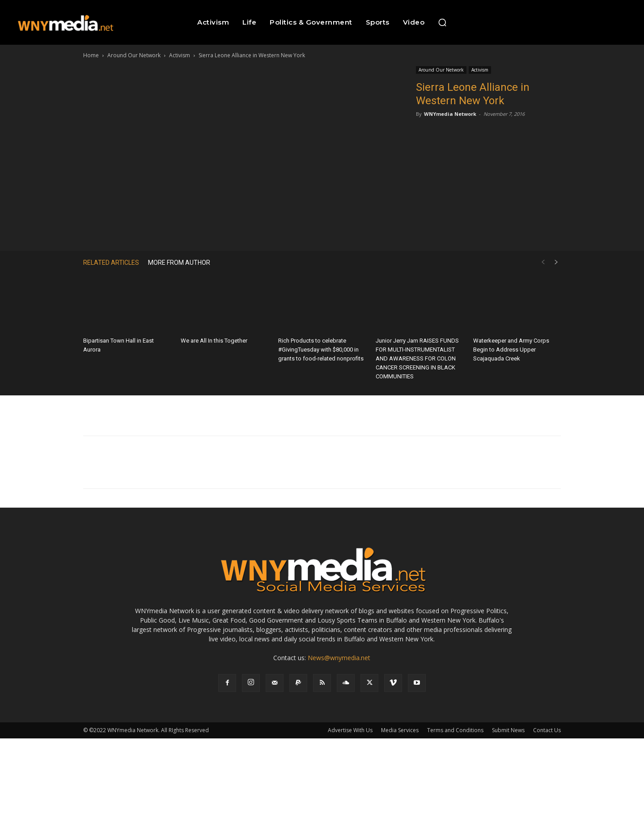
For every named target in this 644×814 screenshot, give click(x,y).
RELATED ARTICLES (111, 263)
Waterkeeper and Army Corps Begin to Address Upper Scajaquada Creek (511, 350)
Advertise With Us (350, 730)
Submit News (508, 730)
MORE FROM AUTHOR (179, 263)
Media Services (400, 730)
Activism (180, 55)
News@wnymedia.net (339, 658)
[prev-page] (543, 262)
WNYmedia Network (450, 114)
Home (91, 55)
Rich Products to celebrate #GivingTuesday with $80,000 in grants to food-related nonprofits (321, 350)
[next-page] (556, 262)
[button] (442, 22)
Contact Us (547, 730)
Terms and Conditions (455, 730)
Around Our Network (134, 55)
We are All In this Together (214, 341)
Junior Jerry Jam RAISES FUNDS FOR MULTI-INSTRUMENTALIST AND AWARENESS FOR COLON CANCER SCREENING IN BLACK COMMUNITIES (417, 358)
